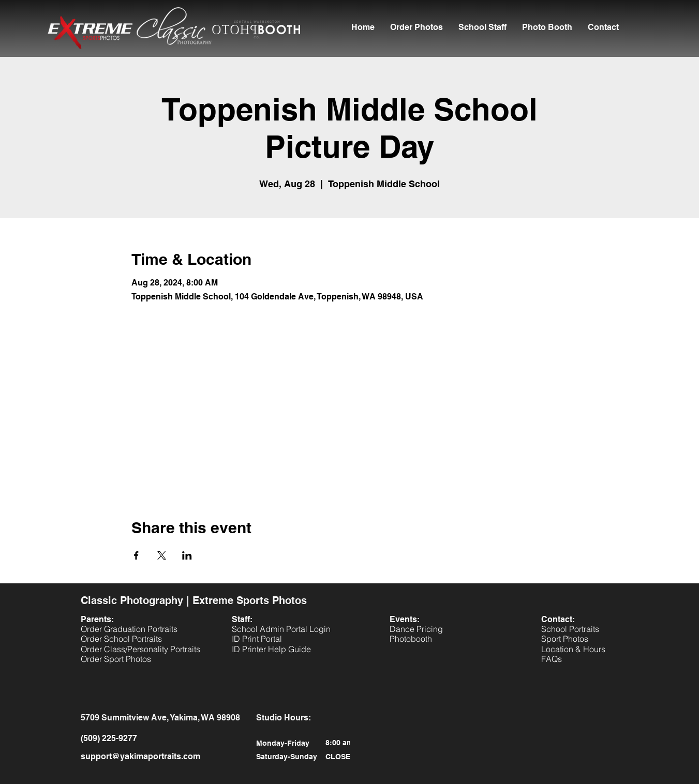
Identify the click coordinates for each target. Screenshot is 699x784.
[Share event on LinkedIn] (187, 555)
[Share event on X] (162, 555)
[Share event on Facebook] (136, 555)
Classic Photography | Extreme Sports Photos (194, 600)
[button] (482, 27)
